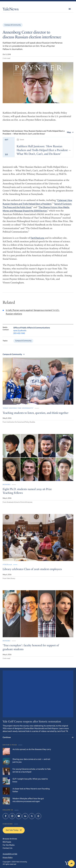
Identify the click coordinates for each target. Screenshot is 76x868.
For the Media (9, 845)
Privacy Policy (8, 857)
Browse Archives (10, 839)
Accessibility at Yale (10, 854)
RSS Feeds (7, 842)
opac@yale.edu (20, 330)
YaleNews (11, 9)
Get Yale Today (14, 830)
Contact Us (7, 848)
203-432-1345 (19, 333)
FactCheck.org (37, 238)
